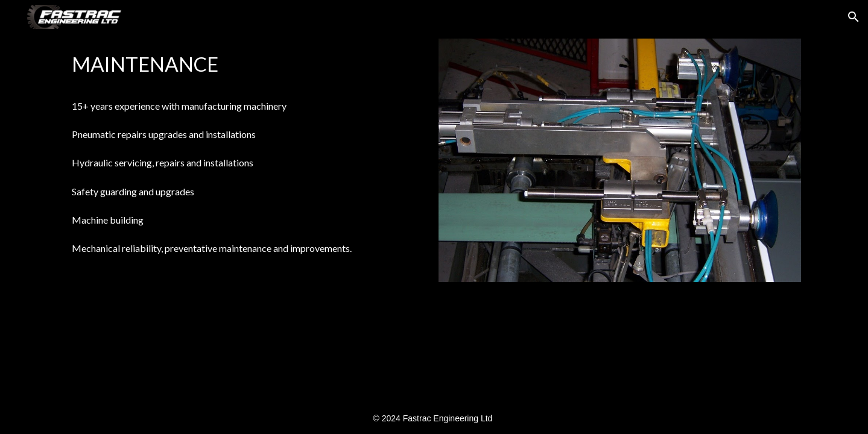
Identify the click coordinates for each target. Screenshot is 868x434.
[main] (248, 66)
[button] (854, 17)
